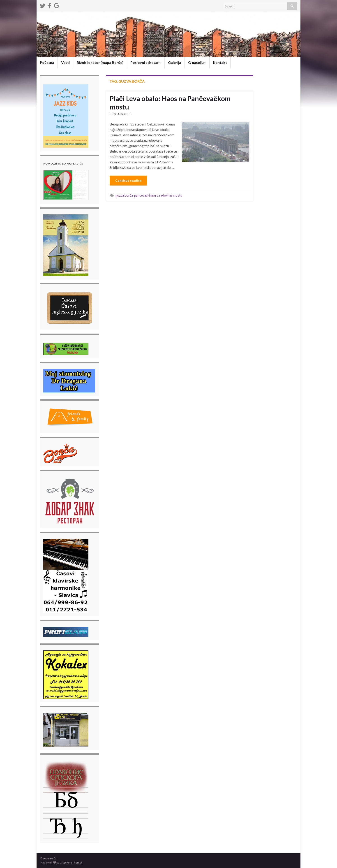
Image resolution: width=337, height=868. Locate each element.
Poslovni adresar (146, 62)
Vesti (65, 62)
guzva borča (124, 195)
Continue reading (128, 180)
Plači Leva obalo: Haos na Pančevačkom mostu (170, 103)
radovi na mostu (171, 195)
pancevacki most (146, 195)
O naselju (197, 62)
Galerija (175, 62)
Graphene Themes (71, 862)
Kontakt (220, 62)
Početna (47, 62)
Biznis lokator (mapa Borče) (100, 62)
